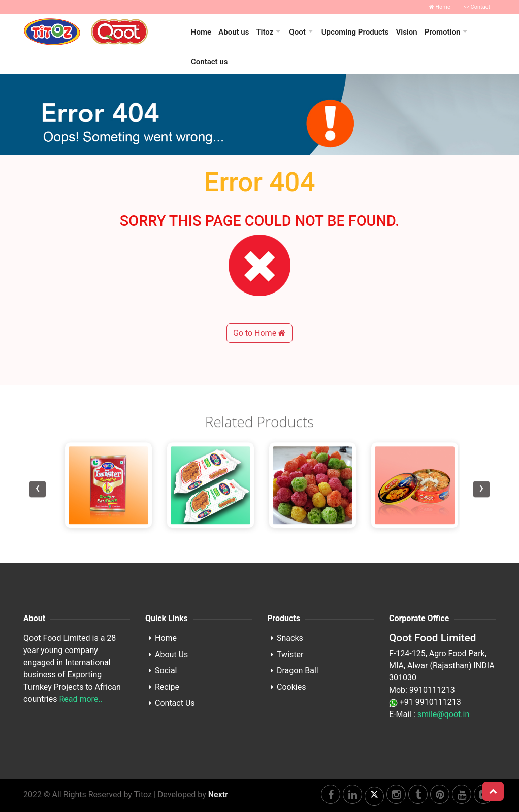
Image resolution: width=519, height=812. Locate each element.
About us (234, 32)
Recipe (167, 687)
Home (440, 7)
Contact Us (175, 703)
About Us (171, 654)
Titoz (265, 32)
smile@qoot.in (443, 714)
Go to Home (259, 367)
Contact (477, 7)
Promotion (443, 32)
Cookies (291, 687)
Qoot (297, 32)
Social (166, 671)
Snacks (290, 638)
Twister (290, 654)
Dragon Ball (298, 671)
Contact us (209, 62)
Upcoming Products (355, 32)
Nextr (218, 794)
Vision (407, 32)
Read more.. (80, 699)
